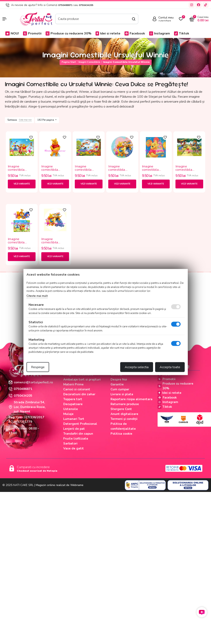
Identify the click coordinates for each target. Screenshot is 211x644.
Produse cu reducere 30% (69, 33)
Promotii (32, 33)
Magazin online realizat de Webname (60, 485)
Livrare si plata (122, 394)
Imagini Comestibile (89, 62)
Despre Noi (119, 379)
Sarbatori (70, 443)
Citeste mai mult (37, 296)
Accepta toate (170, 367)
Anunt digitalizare (124, 414)
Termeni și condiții (124, 419)
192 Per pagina (46, 120)
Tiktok (182, 33)
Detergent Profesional (80, 424)
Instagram (160, 33)
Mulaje (68, 414)
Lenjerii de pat (74, 429)
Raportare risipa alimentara (131, 399)
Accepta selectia (137, 367)
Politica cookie (121, 434)
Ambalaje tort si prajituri (82, 379)
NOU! (12, 33)
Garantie (117, 384)
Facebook (135, 33)
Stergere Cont (121, 409)
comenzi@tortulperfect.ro (31, 382)
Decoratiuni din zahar (79, 394)
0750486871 (65, 5)
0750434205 (86, 5)
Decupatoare (73, 404)
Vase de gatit (74, 448)
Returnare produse (125, 404)
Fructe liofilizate (76, 439)
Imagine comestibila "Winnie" (16, 168)
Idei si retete (108, 33)
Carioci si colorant (77, 389)
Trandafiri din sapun (78, 434)
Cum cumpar (120, 389)
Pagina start (69, 62)
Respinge (38, 367)
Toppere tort (73, 399)
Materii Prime (73, 384)
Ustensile (71, 409)
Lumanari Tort (74, 419)
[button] (9, 19)
